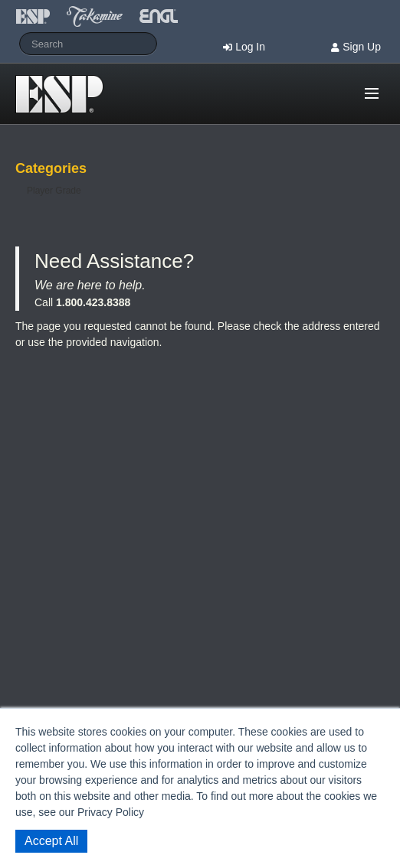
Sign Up (362, 47)
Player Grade (54, 191)
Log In (250, 47)
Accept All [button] (51, 841)
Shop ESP (64, 94)
